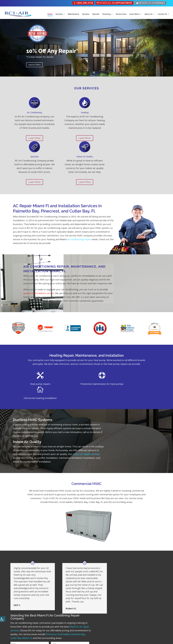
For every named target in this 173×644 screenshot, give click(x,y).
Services (59, 14)
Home (50, 14)
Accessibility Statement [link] (76, 640)
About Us (149, 14)
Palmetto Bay (123, 538)
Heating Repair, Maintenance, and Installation (86, 324)
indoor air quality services (81, 408)
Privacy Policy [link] (58, 640)
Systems (86, 14)
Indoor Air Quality (27, 396)
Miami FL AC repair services (105, 530)
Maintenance (74, 14)
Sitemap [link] (91, 640)
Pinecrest (96, 538)
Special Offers (34, 65)
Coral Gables (108, 538)
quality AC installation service (100, 258)
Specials (96, 14)
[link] (86, 3)
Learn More (135, 14)
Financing (106, 14)
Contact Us (163, 14)
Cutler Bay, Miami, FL (142, 538)
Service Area (121, 14)
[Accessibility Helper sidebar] (3, 619)
